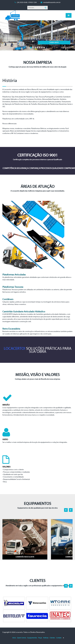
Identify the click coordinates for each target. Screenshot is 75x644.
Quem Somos (22, 638)
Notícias (46, 638)
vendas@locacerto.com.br (52, 2)
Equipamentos (32, 638)
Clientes (52, 638)
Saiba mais (24, 43)
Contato (59, 638)
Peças (40, 638)
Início (14, 638)
